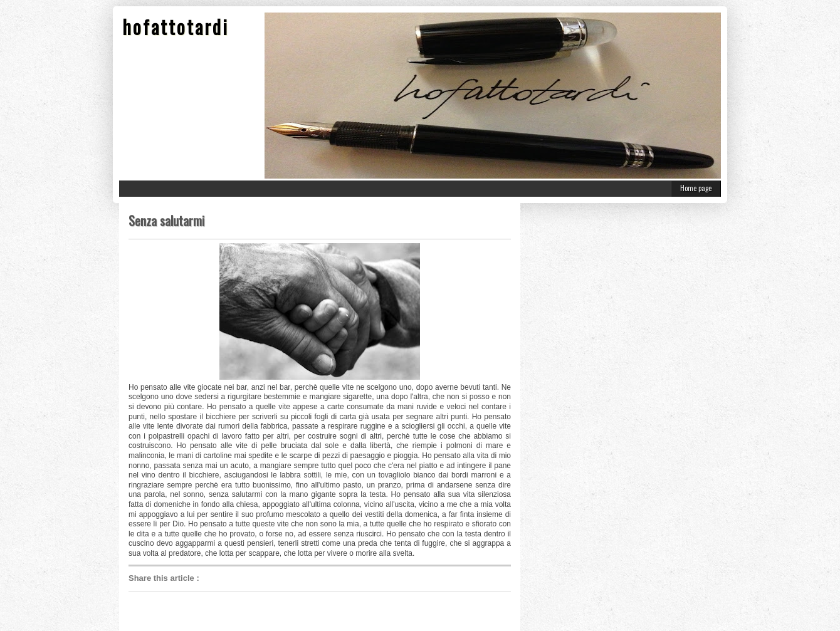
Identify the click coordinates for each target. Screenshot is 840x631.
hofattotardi (176, 27)
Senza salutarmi (166, 221)
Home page (696, 188)
